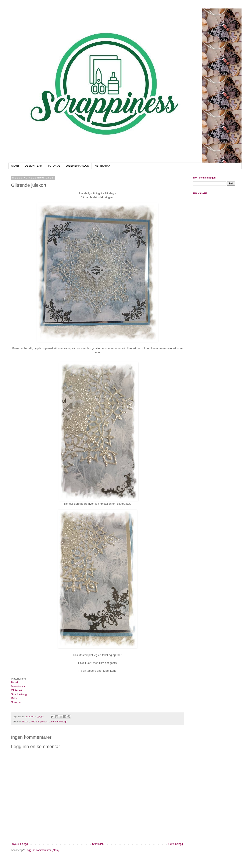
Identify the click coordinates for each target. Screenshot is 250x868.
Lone (51, 722)
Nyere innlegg (20, 844)
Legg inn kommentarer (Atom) (42, 850)
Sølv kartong (19, 694)
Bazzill (15, 682)
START (15, 166)
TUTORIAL (54, 166)
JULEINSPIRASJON (77, 166)
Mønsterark (18, 686)
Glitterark (17, 690)
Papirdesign (61, 722)
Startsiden (98, 844)
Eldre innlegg (175, 844)
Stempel (17, 702)
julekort (44, 722)
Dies (14, 698)
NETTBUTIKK (102, 166)
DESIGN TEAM (33, 166)
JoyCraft (35, 722)
